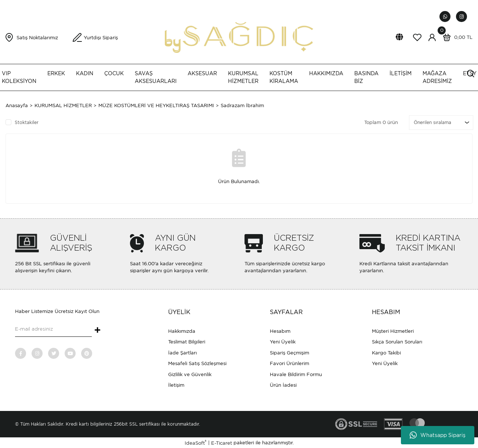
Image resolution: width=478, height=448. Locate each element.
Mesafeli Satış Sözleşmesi (197, 363)
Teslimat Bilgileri (187, 342)
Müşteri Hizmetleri (393, 331)
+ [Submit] (97, 331)
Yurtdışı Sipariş (101, 38)
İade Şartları (182, 353)
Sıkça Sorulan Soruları (397, 342)
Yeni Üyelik (283, 342)
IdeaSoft (195, 443)
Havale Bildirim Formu (296, 374)
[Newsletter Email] (53, 329)
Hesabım (280, 331)
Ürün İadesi (283, 385)
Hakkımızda (182, 331)
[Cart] (456, 37)
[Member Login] (432, 37)
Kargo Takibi (386, 353)
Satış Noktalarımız (37, 38)
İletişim (176, 385)
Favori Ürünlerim (289, 363)
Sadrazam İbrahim (242, 105)
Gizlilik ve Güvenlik (190, 374)
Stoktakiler (27, 122)
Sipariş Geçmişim (289, 353)
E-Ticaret (222, 443)
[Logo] (239, 37)
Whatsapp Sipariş (438, 435)
